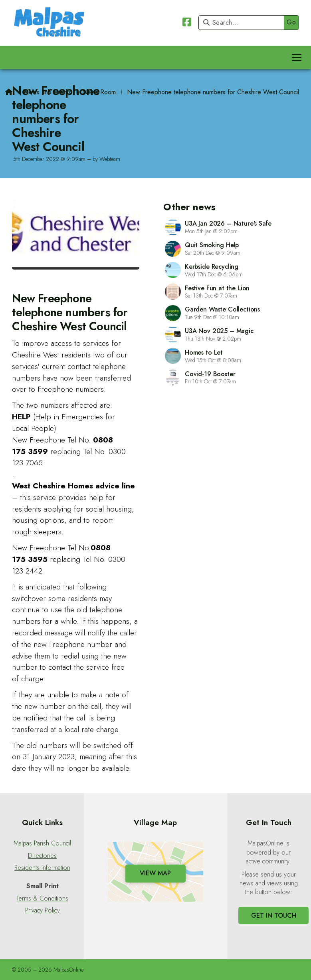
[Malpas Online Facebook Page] (187, 23)
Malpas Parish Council (42, 843)
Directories (42, 856)
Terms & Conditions (42, 899)
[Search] (243, 23)
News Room (99, 92)
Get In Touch (274, 916)
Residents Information (42, 868)
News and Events (47, 92)
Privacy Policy (43, 911)
